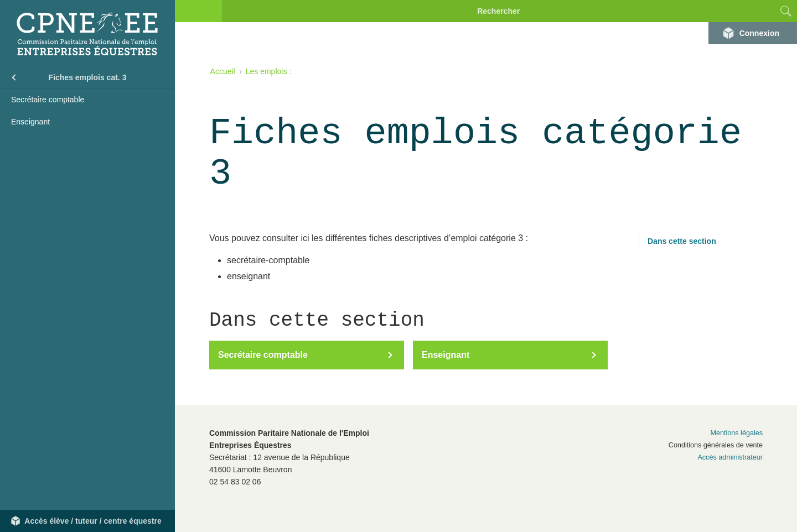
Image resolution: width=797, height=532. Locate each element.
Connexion (759, 33)
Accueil (223, 71)
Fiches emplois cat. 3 (88, 77)
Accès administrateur (730, 457)
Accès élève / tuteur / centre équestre (93, 521)
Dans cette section (682, 241)
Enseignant (30, 122)
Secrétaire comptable (48, 100)
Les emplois (266, 71)
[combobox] (755, 11)
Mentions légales (736, 433)
